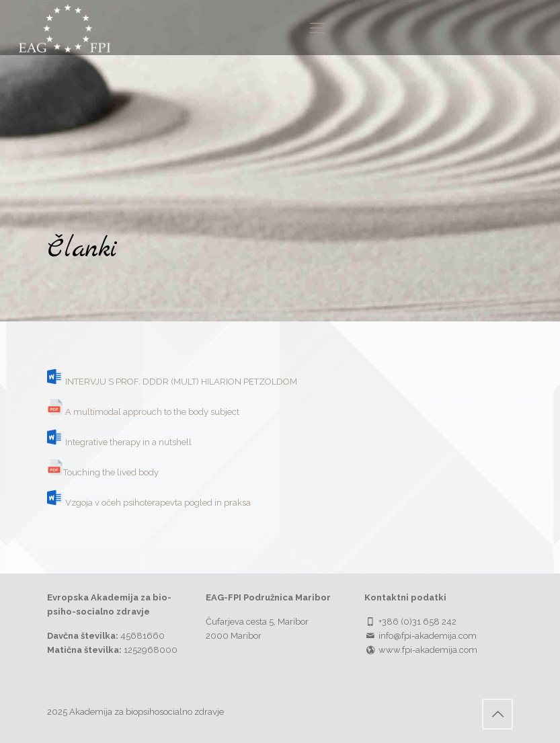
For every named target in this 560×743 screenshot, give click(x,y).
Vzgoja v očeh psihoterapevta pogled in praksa (158, 503)
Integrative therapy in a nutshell (128, 442)
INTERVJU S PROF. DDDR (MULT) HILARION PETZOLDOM (181, 382)
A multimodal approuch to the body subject (152, 412)
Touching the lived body (111, 472)
